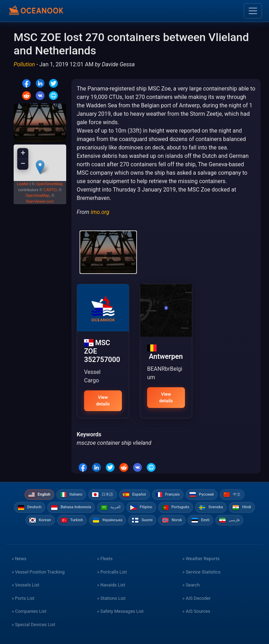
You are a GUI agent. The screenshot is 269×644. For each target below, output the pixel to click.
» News (19, 559)
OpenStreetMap (49, 184)
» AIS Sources (196, 611)
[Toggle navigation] (253, 11)
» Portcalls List (112, 572)
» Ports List (23, 598)
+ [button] (23, 154)
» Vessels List (25, 585)
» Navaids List (111, 585)
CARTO (50, 190)
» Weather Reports (201, 559)
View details (103, 401)
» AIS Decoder (197, 598)
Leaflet (23, 184)
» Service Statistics (202, 572)
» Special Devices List (33, 625)
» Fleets (105, 559)
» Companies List (29, 611)
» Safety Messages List (120, 611)
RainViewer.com (40, 201)
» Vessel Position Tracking (38, 572)
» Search (191, 585)
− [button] (23, 164)
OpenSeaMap (37, 195)
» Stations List (111, 598)
